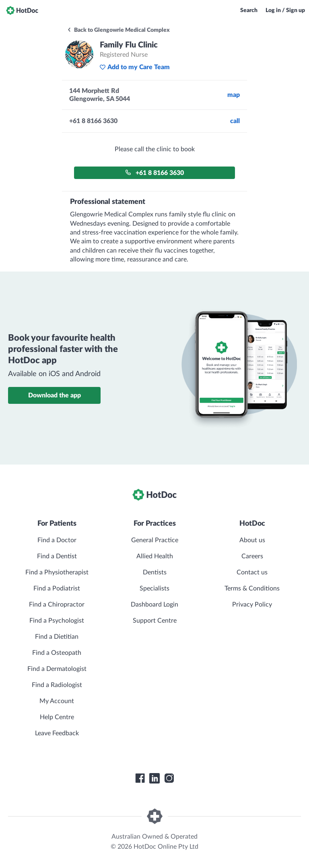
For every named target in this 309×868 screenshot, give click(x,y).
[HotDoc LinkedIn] (154, 778)
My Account (57, 701)
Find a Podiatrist (57, 588)
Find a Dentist (57, 556)
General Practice (155, 540)
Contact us (252, 572)
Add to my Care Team (135, 67)
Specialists (154, 588)
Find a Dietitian (57, 637)
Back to (118, 30)
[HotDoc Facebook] (140, 778)
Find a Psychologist (57, 621)
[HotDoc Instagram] (169, 778)
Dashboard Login (154, 605)
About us (252, 540)
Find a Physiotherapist (57, 572)
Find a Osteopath (57, 653)
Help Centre (57, 717)
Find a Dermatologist (57, 669)
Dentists (155, 572)
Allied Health (155, 556)
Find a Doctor (57, 540)
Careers (252, 556)
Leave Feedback (57, 733)
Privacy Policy (252, 605)
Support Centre (155, 621)
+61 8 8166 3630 (154, 173)
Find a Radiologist (57, 685)
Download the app (55, 395)
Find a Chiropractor (57, 605)
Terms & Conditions (252, 588)
